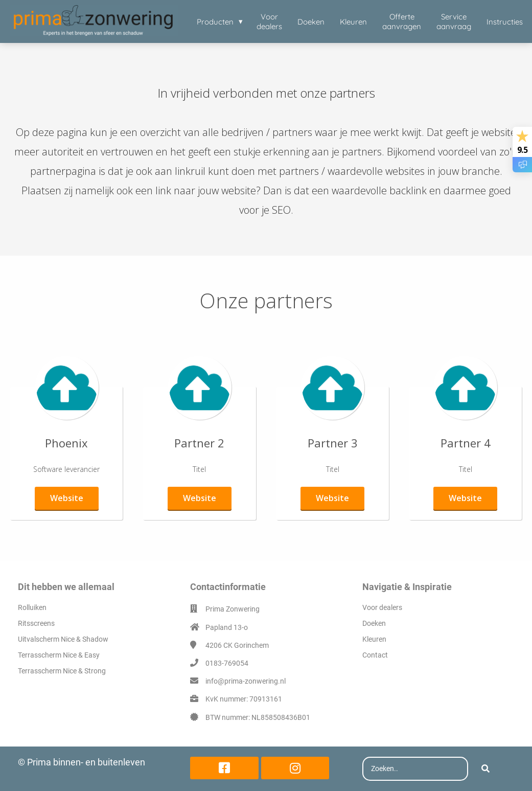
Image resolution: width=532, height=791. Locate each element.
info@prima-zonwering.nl (246, 681)
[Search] (485, 769)
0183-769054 (227, 663)
